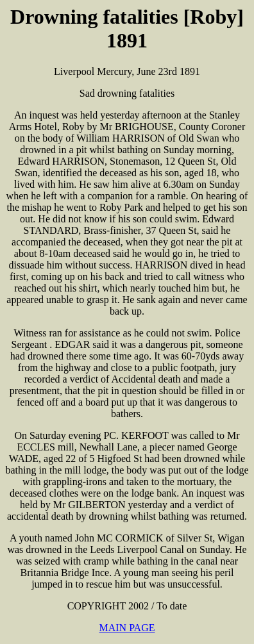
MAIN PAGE (127, 628)
